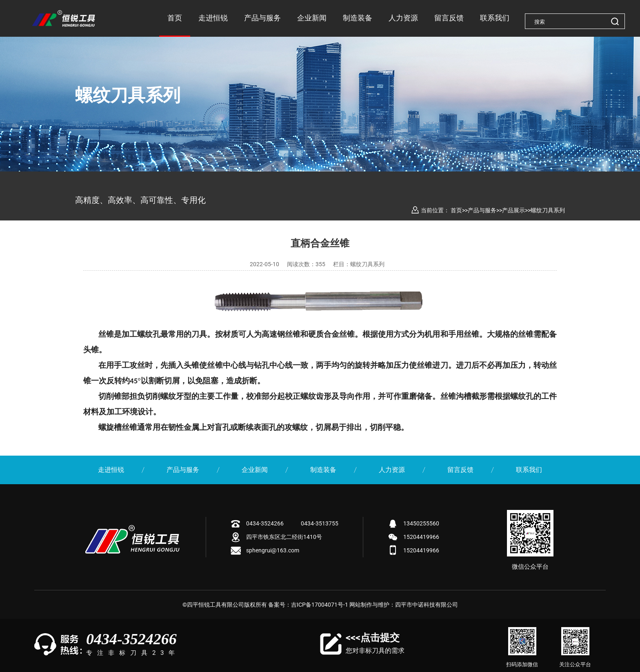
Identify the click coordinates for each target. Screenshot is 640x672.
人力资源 (403, 18)
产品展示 (513, 210)
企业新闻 (312, 18)
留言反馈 (449, 18)
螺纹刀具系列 (548, 210)
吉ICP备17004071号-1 (320, 605)
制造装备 (358, 18)
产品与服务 (262, 18)
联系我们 (495, 18)
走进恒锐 (213, 18)
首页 (175, 18)
